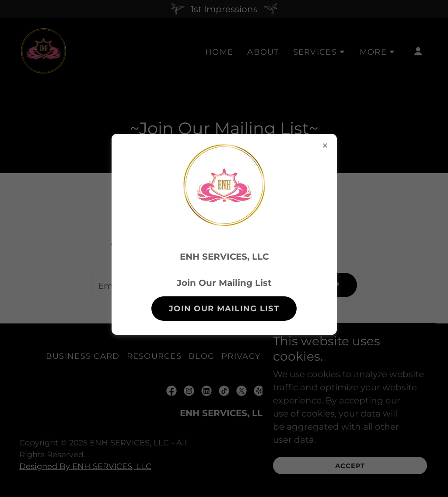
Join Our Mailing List (224, 309)
